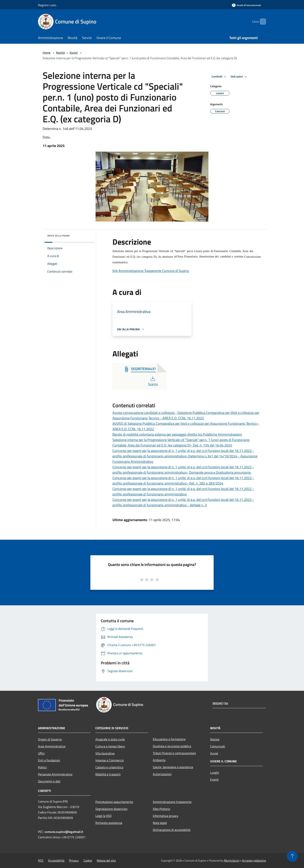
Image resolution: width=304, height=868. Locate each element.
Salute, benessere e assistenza (173, 767)
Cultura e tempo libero (110, 746)
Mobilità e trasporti (108, 774)
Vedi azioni (239, 77)
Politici (42, 767)
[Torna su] (292, 856)
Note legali (160, 823)
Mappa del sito (106, 860)
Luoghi (215, 772)
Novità (60, 53)
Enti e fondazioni (49, 760)
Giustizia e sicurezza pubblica (172, 746)
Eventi (214, 779)
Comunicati (218, 746)
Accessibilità (56, 860)
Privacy (74, 860)
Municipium (232, 860)
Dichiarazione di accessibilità (172, 830)
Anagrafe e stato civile (110, 739)
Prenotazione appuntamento (114, 802)
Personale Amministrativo (55, 774)
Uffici (41, 753)
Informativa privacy (166, 816)
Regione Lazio (47, 5)
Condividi (219, 77)
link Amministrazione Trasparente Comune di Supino (151, 271)
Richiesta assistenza (109, 823)
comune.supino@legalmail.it (64, 832)
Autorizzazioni (162, 774)
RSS (41, 860)
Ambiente (159, 760)
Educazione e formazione (169, 739)
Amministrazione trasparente (172, 802)
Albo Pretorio (161, 809)
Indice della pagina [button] (58, 236)
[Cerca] (261, 22)
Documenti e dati (49, 781)
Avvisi (74, 53)
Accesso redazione (254, 860)
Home (47, 53)
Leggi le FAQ (104, 816)
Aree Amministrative (52, 746)
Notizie (215, 739)
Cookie (88, 860)
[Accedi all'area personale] (246, 5)
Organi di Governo (50, 739)
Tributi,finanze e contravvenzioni (174, 753)
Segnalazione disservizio (111, 809)
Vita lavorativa (105, 753)
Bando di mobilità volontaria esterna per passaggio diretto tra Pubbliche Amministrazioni (177, 434)
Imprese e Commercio (110, 760)
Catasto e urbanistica (109, 767)
